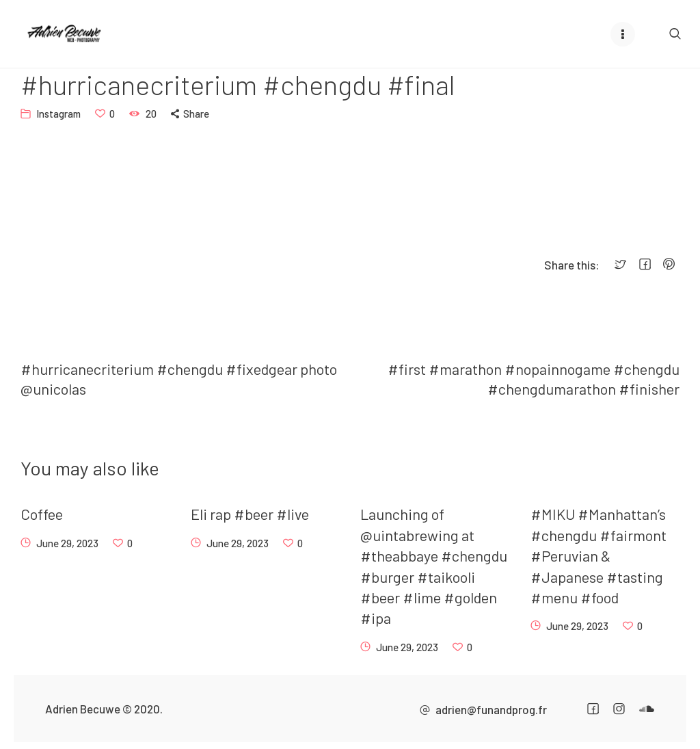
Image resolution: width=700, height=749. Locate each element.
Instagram (58, 114)
